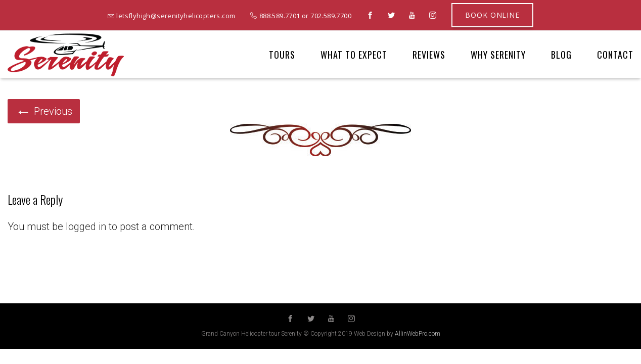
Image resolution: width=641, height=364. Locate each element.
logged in (86, 226)
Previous (44, 111)
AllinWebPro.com (418, 334)
